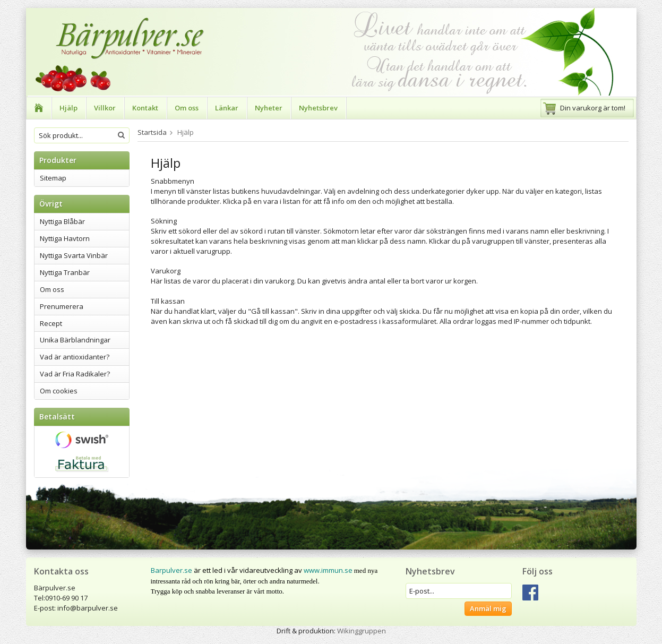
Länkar (227, 108)
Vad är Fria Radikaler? (75, 374)
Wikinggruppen (362, 631)
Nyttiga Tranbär (65, 272)
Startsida (152, 132)
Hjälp (68, 108)
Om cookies (59, 391)
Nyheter (269, 108)
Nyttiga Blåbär (62, 221)
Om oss (187, 108)
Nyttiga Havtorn (65, 238)
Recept (51, 323)
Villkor (105, 108)
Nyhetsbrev (318, 108)
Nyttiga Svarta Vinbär (74, 255)
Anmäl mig (488, 608)
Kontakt (145, 108)
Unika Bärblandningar (75, 340)
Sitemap (53, 178)
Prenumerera (62, 306)
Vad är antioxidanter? (75, 357)
